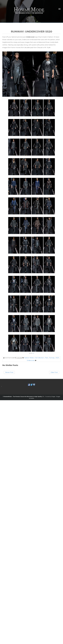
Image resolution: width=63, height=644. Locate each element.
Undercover (31, 360)
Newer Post (9, 372)
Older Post (54, 372)
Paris (47, 358)
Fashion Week (29, 358)
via (33, 353)
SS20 (58, 358)
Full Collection (39, 358)
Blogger (54, 397)
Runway (52, 358)
